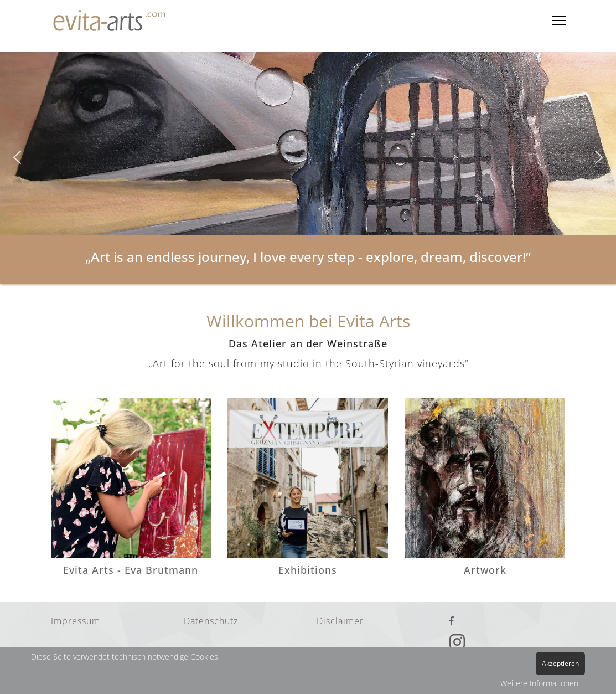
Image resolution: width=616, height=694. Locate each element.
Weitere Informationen (539, 683)
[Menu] (559, 21)
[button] (17, 157)
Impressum (76, 621)
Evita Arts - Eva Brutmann (131, 570)
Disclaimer (340, 621)
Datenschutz (211, 621)
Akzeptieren (560, 663)
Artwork (485, 570)
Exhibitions (308, 570)
